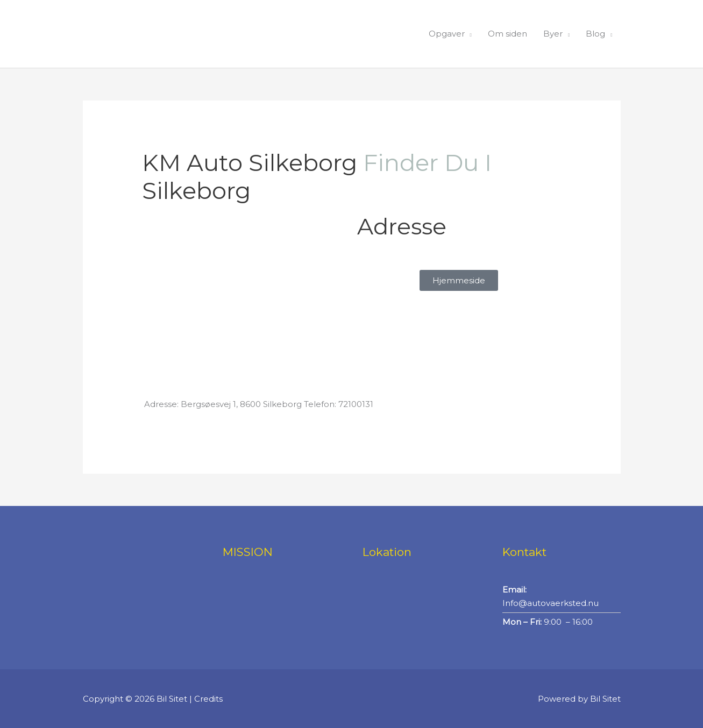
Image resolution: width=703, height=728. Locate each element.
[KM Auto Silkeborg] (244, 296)
